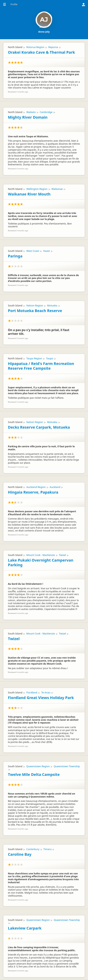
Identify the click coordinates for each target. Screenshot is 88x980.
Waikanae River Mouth (29, 194)
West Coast (33, 251)
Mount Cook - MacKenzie (41, 555)
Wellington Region (37, 189)
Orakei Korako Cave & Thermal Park (41, 52)
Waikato (31, 112)
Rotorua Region (35, 47)
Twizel (62, 555)
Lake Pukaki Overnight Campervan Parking (41, 563)
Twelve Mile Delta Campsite (34, 774)
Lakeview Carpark (25, 928)
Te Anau (46, 692)
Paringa (15, 256)
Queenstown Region (38, 766)
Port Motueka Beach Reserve (35, 311)
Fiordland (32, 692)
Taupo (50, 358)
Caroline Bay (20, 854)
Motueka (52, 305)
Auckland (55, 487)
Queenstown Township (67, 766)
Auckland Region (36, 487)
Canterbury (33, 849)
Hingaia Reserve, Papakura (33, 492)
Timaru (47, 849)
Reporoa (53, 47)
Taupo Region (34, 358)
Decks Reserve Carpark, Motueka (39, 427)
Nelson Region (35, 305)
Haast (46, 251)
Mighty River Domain (28, 117)
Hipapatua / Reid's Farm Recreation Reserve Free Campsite (41, 366)
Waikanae (57, 189)
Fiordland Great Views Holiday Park (41, 698)
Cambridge (46, 112)
